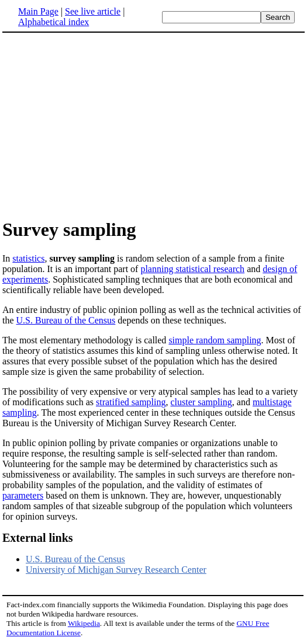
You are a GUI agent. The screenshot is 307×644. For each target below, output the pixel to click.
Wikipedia (84, 623)
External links (38, 538)
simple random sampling (215, 340)
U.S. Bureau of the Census (66, 320)
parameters (23, 495)
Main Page (38, 11)
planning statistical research (192, 269)
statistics (28, 258)
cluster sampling (201, 402)
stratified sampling (131, 402)
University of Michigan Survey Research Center (116, 570)
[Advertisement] (101, 125)
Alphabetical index (54, 22)
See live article (93, 11)
